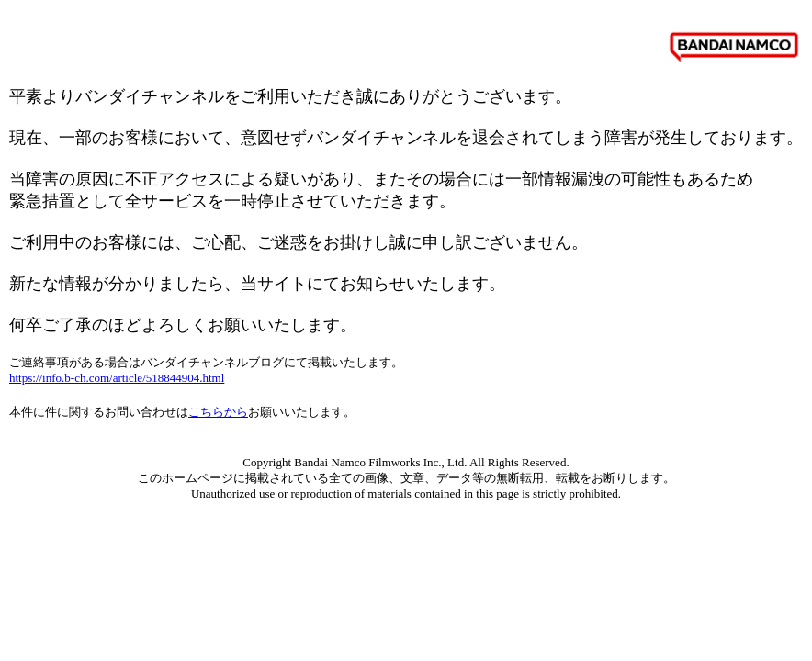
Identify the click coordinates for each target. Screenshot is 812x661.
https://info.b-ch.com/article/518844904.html (117, 378)
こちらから (218, 412)
